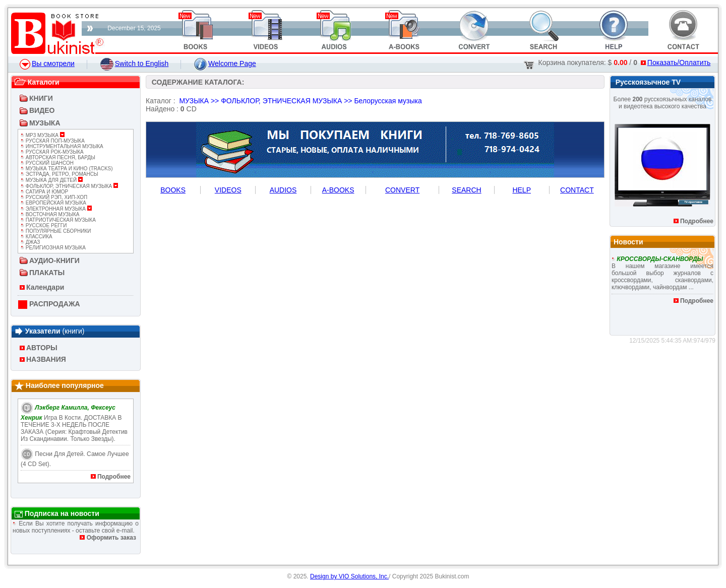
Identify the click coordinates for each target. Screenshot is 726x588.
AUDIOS (283, 190)
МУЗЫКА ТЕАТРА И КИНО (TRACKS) (67, 169)
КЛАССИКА (37, 237)
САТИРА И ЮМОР (44, 192)
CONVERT (402, 190)
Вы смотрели (47, 63)
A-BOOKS (338, 190)
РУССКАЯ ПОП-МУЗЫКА (53, 141)
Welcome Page (225, 63)
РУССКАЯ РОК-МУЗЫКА (52, 152)
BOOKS (173, 190)
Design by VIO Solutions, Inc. (349, 576)
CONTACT (577, 190)
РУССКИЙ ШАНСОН (47, 163)
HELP (522, 190)
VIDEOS (228, 190)
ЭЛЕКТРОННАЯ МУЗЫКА (56, 209)
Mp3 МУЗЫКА (43, 135)
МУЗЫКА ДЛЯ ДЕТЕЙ (52, 180)
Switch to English (135, 63)
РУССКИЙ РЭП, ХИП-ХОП (54, 197)
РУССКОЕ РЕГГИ (44, 225)
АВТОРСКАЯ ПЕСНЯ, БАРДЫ (58, 157)
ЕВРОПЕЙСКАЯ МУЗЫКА (53, 203)
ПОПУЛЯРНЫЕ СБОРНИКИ (56, 231)
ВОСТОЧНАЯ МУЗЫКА (50, 214)
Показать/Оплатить (676, 62)
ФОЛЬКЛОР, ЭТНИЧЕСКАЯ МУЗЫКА (69, 186)
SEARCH (466, 190)
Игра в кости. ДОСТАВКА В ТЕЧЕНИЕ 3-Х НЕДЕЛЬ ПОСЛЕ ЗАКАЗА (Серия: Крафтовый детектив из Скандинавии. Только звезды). (74, 423)
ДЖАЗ (30, 242)
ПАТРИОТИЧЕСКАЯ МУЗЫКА (58, 220)
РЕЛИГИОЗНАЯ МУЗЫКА (53, 248)
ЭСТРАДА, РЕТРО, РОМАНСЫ (59, 174)
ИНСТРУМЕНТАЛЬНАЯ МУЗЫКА (62, 146)
